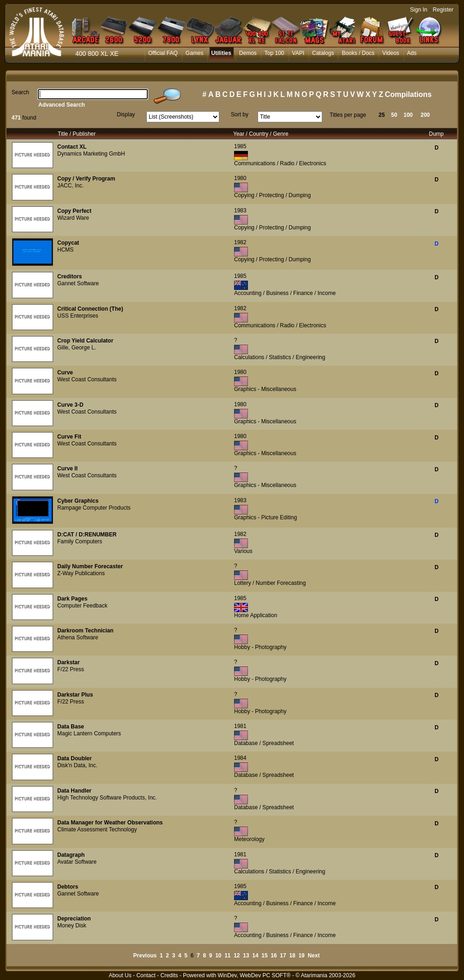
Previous (145, 956)
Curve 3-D (70, 405)
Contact (146, 975)
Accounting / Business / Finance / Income (285, 293)
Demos (248, 53)
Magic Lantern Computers (89, 733)
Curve (65, 373)
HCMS (65, 250)
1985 (240, 146)
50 (394, 115)
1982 (240, 242)
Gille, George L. (77, 348)
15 (264, 956)
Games (195, 53)
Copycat (68, 243)
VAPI (298, 53)
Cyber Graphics (78, 501)
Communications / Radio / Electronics (280, 163)
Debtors (68, 887)
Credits (169, 975)
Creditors (69, 277)
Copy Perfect (74, 211)
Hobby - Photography (260, 647)
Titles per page (348, 115)
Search (20, 92)
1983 (240, 210)
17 (283, 956)
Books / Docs (358, 53)
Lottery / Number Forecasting (270, 583)
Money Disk (72, 926)
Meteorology (249, 839)
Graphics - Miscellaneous (265, 389)
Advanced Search (62, 105)
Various (243, 551)
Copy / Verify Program (86, 179)
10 (218, 956)
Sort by (240, 114)
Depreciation (74, 919)
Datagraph (71, 855)
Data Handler (74, 791)
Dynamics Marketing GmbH (91, 154)
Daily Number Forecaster (90, 566)
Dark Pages (72, 599)
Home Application (256, 615)
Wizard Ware (73, 218)
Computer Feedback (82, 606)
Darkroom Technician (85, 631)
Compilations (408, 94)
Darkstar (69, 662)
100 (408, 115)
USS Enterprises (78, 316)
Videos (391, 53)
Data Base (71, 727)
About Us (120, 975)
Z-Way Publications (81, 573)
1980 (240, 178)
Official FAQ (163, 53)
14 (255, 956)
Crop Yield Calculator (85, 341)
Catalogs (323, 53)
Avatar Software (77, 862)
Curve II (67, 469)
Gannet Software (78, 283)
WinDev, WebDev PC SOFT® (254, 975)
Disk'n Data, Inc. (77, 765)
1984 (240, 758)
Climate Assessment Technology (97, 830)
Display (126, 114)
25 (382, 115)
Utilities (221, 53)
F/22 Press (71, 669)
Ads (412, 53)
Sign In (419, 10)
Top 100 (274, 53)
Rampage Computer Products (94, 508)
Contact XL (72, 147)
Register (443, 10)
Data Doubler (75, 758)
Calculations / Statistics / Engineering (280, 357)
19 (301, 956)
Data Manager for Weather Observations (110, 823)
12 (237, 956)
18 (292, 956)
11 (227, 956)
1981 (240, 726)
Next (313, 956)
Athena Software (78, 637)
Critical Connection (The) (90, 309)
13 (246, 956)
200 (425, 115)
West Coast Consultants (87, 379)
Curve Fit (69, 437)
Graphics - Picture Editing (265, 517)
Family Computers (80, 541)
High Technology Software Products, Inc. (107, 798)
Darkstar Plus (75, 695)
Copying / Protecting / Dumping (272, 195)
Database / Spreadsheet (264, 743)
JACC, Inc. (70, 186)
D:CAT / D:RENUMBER (87, 535)
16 (274, 956)
